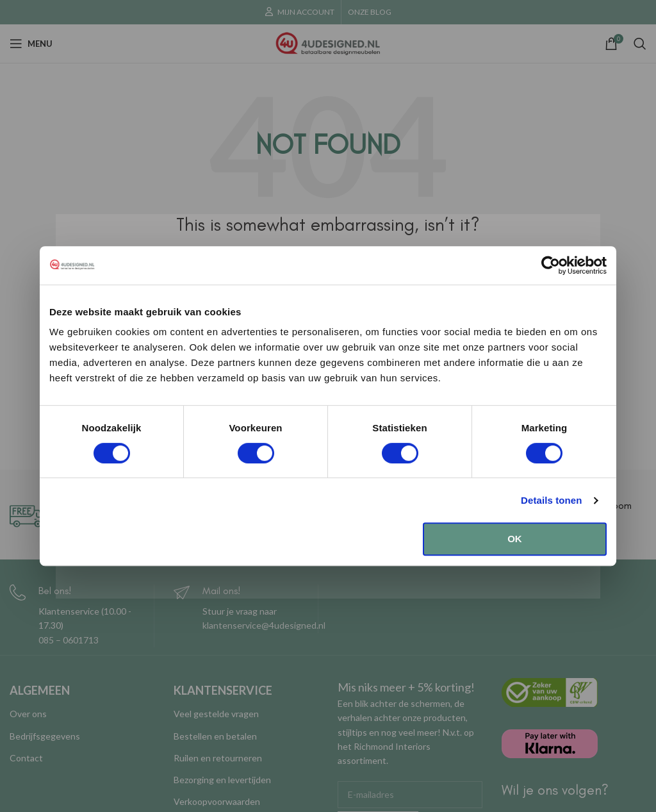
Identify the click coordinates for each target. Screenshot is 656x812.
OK (515, 539)
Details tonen (551, 500)
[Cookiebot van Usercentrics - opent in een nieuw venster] (551, 265)
